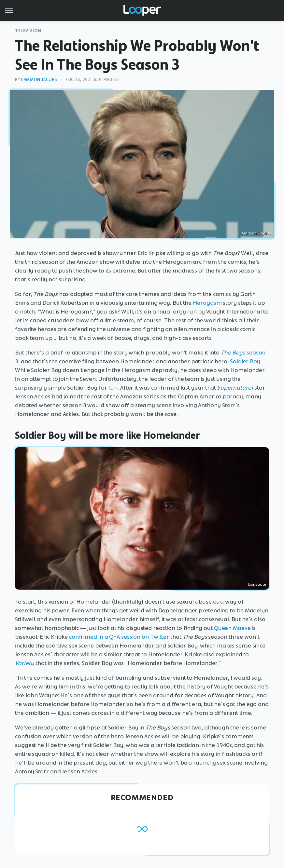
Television (28, 31)
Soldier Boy (245, 361)
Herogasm (207, 303)
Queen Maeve (232, 628)
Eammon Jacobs (39, 80)
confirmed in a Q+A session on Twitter (119, 637)
